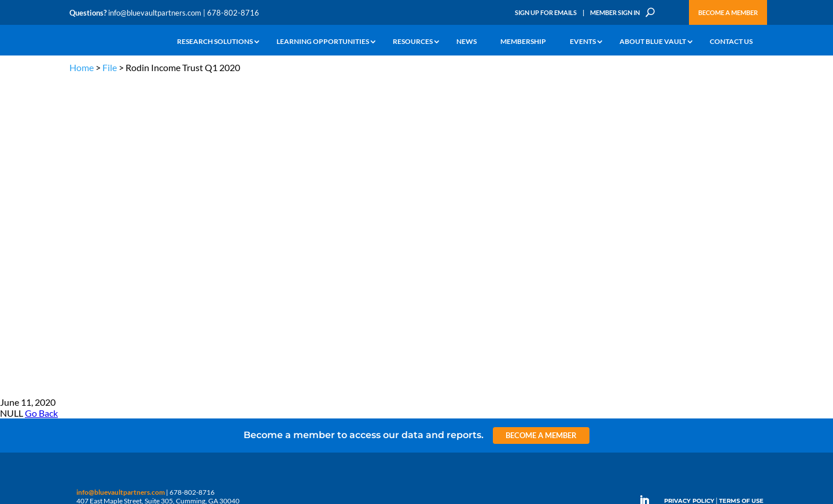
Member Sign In (615, 12)
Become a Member (728, 12)
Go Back (41, 99)
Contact (82, 349)
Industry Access (93, 296)
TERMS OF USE (741, 186)
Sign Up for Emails (546, 12)
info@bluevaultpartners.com (155, 13)
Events (583, 42)
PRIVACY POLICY (689, 186)
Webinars (154, 256)
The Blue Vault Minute (172, 243)
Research (84, 283)
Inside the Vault (280, 270)
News (467, 42)
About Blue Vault (653, 42)
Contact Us (731, 42)
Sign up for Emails (639, 391)
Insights (269, 243)
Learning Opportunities (323, 42)
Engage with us (698, 272)
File (110, 67)
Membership (523, 42)
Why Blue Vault (93, 336)
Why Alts (83, 243)
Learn (78, 256)
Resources (413, 42)
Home (82, 67)
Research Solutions (215, 42)
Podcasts (152, 270)
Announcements (282, 256)
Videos (149, 283)
